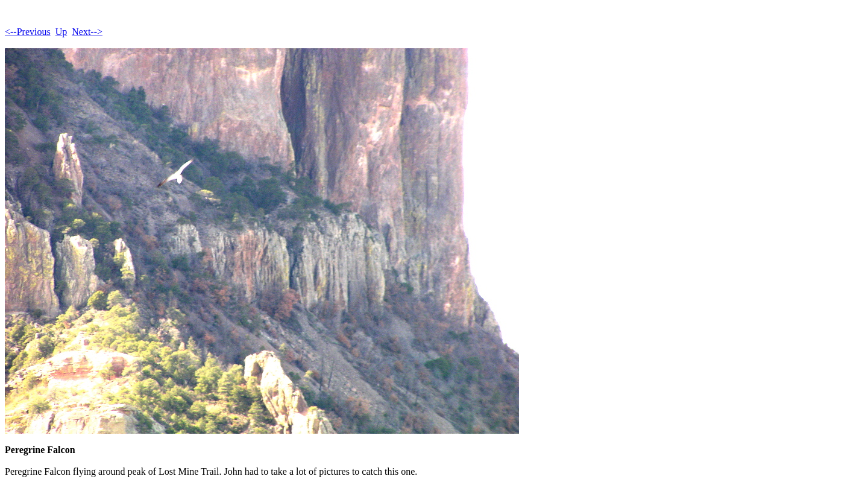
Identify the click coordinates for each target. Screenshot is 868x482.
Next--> (87, 32)
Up (61, 32)
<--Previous (28, 32)
